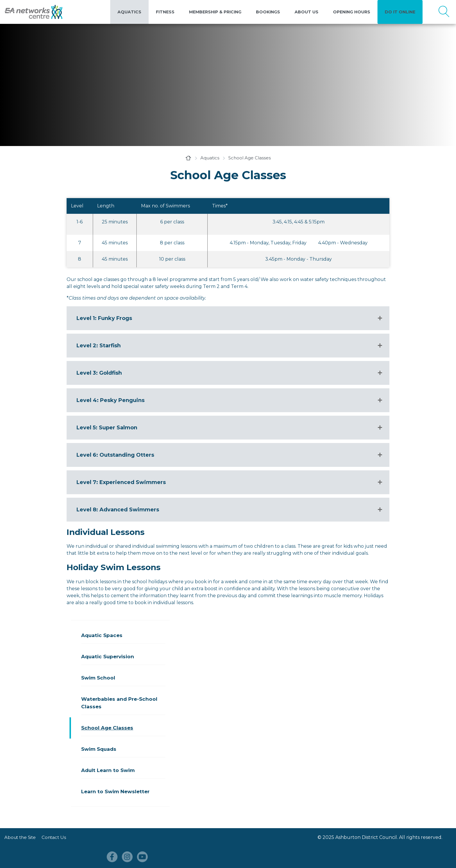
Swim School (98, 678)
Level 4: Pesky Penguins (111, 400)
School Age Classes (107, 728)
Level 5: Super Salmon (107, 428)
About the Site (20, 837)
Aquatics (129, 12)
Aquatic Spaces (102, 635)
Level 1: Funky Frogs (106, 318)
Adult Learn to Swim (108, 770)
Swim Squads (99, 749)
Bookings (268, 12)
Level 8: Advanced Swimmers (118, 510)
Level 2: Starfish (99, 346)
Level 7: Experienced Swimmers (121, 482)
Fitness (165, 12)
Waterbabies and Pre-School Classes (119, 703)
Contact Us (54, 837)
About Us (307, 12)
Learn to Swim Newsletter (115, 791)
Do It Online (400, 12)
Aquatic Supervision (108, 657)
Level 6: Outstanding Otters (115, 455)
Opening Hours (352, 12)
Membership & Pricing (215, 12)
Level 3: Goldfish (99, 373)
